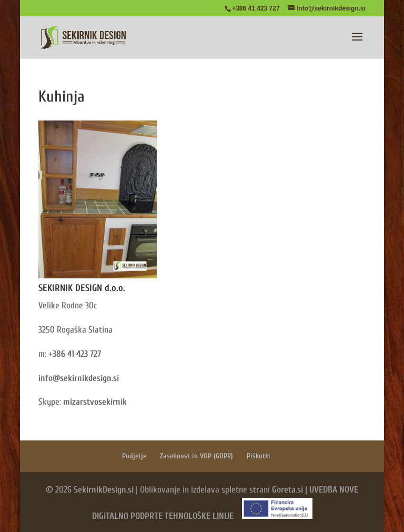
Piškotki (259, 456)
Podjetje (134, 456)
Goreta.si (287, 490)
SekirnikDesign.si (104, 490)
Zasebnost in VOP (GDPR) (196, 456)
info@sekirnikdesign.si (79, 378)
